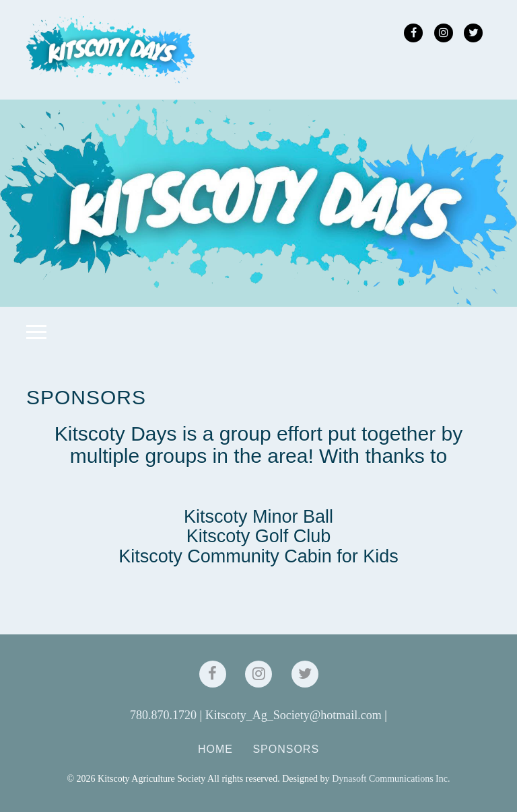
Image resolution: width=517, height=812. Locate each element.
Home (215, 749)
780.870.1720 (163, 715)
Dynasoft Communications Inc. (391, 779)
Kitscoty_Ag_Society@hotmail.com (294, 715)
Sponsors (286, 749)
